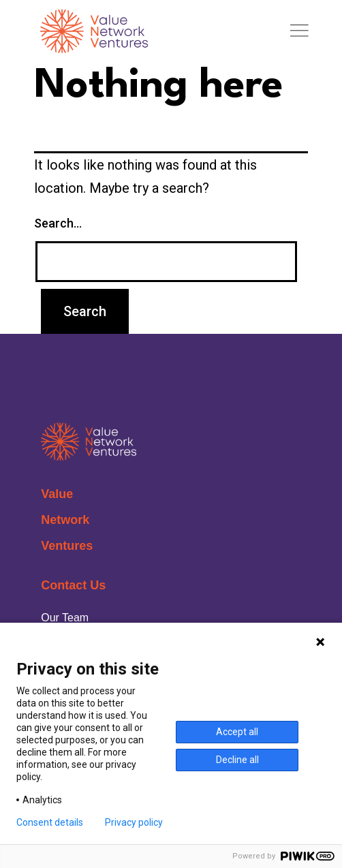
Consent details (50, 822)
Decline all (237, 760)
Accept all (237, 732)
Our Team (65, 618)
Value (57, 494)
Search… (58, 223)
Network (65, 520)
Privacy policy (134, 822)
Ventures (67, 546)
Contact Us (73, 585)
